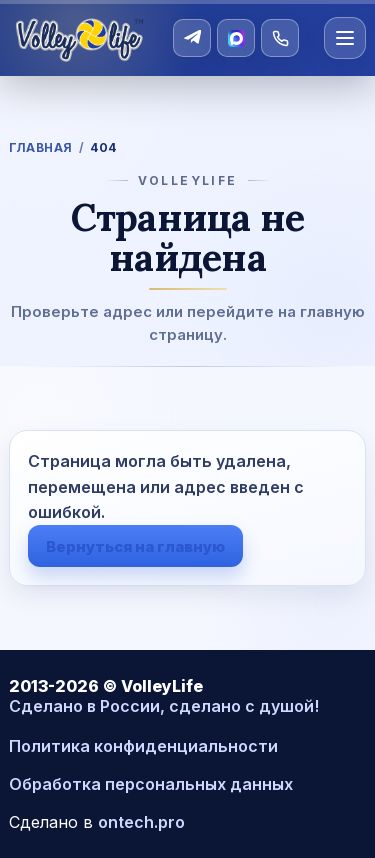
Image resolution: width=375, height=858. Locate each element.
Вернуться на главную (135, 546)
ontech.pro (141, 822)
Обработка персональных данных (151, 784)
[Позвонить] (280, 38)
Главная (40, 147)
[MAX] (236, 38)
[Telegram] (192, 38)
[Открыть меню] (345, 38)
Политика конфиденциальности (143, 746)
